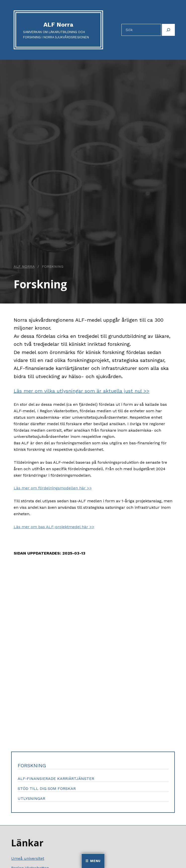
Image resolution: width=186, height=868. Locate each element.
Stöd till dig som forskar (47, 789)
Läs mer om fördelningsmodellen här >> (53, 488)
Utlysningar (31, 798)
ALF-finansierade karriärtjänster (56, 779)
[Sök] (168, 30)
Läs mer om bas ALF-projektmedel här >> (54, 527)
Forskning (32, 766)
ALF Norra (58, 25)
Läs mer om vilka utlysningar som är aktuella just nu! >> (82, 391)
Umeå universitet (28, 858)
